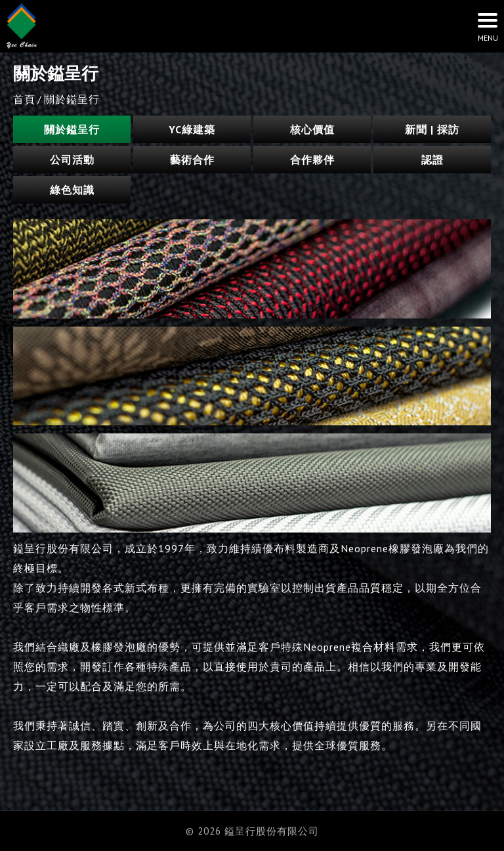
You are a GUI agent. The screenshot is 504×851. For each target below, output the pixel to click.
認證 (432, 160)
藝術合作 (192, 160)
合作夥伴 (312, 160)
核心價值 (312, 129)
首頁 (24, 99)
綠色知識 (72, 190)
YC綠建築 (192, 129)
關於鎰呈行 (72, 129)
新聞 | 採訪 (432, 129)
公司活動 (72, 160)
